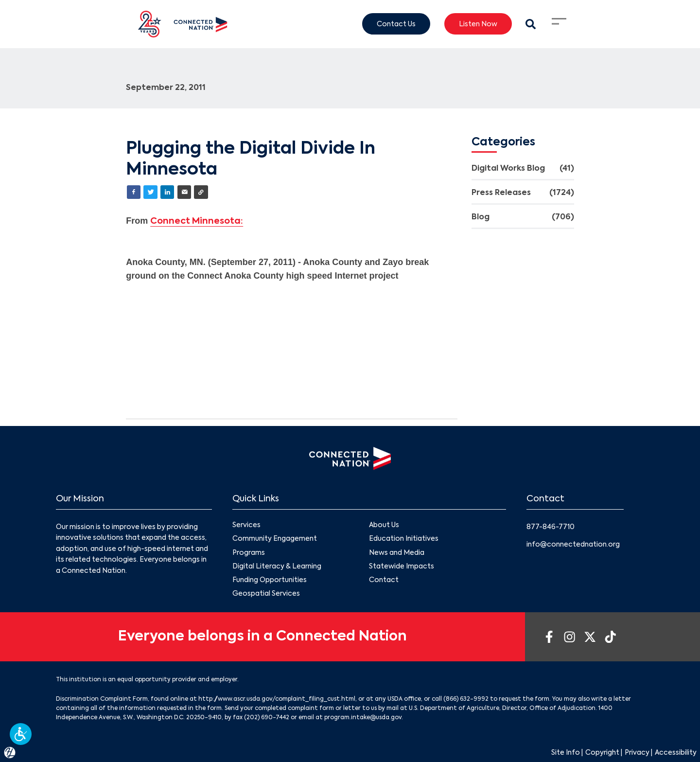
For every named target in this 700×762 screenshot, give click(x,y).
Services (246, 526)
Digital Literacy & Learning (277, 567)
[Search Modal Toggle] (531, 24)
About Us (384, 526)
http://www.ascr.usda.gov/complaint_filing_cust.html (277, 699)
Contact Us (396, 24)
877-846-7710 (551, 527)
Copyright (602, 753)
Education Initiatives (404, 539)
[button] (21, 734)
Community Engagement (275, 539)
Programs (249, 553)
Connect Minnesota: (197, 221)
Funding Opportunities (270, 580)
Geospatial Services (266, 594)
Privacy (637, 753)
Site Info (566, 753)
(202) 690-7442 (267, 718)
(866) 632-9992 (466, 699)
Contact (384, 580)
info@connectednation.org (573, 545)
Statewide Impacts (402, 567)
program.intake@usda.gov (363, 718)
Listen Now (478, 24)
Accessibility (676, 753)
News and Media (397, 553)
